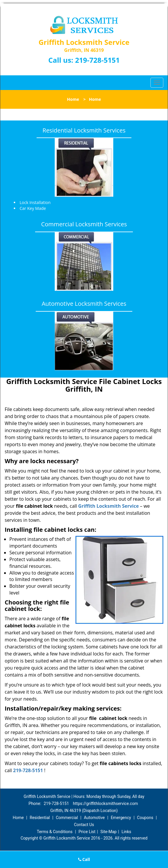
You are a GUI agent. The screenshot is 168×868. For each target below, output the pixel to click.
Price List (87, 832)
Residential (40, 818)
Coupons (145, 818)
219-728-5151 (97, 60)
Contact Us (84, 825)
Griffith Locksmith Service (108, 506)
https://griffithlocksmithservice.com (105, 804)
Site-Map (108, 832)
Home (73, 99)
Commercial (67, 818)
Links (126, 832)
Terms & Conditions (55, 832)
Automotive (94, 818)
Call (84, 859)
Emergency (121, 818)
